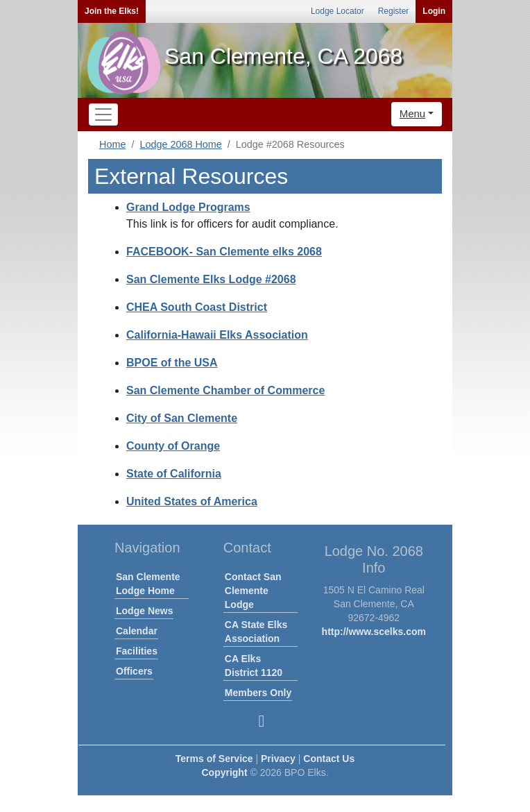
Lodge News (144, 611)
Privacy (278, 759)
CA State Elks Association (256, 632)
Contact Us (329, 759)
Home (112, 144)
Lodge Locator (337, 11)
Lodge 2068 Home (180, 144)
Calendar (137, 631)
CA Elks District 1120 (254, 666)
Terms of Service (214, 759)
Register (394, 11)
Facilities (137, 651)
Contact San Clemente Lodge (253, 591)
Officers (134, 671)
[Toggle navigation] (103, 115)
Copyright (224, 772)
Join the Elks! (112, 11)
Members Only (258, 693)
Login (434, 11)
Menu (413, 113)
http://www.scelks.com (374, 632)
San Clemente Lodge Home (148, 584)
